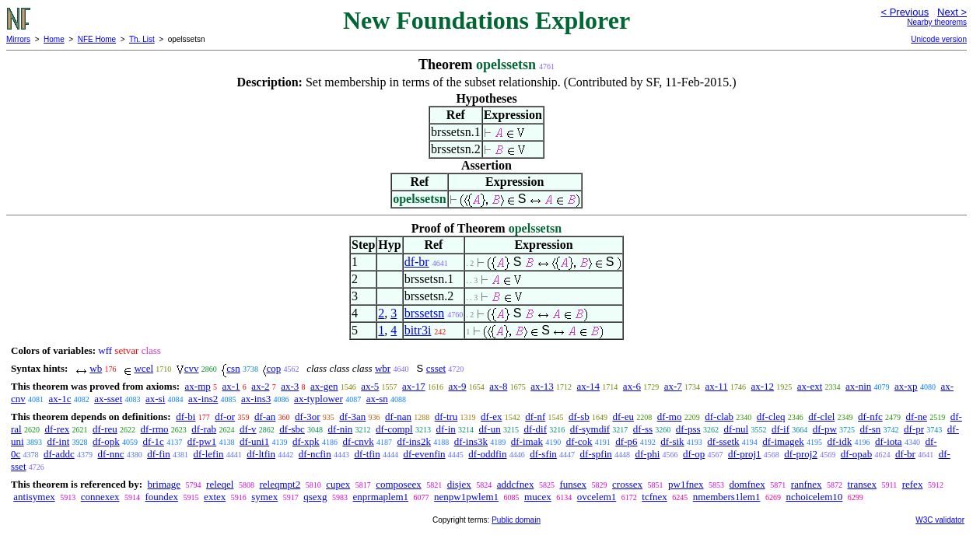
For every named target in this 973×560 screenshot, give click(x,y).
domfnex (747, 484)
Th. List (142, 39)
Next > (952, 12)
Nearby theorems (937, 22)
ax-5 (370, 386)
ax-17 (414, 386)
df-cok (579, 441)
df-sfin (543, 454)
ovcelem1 (597, 497)
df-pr (914, 429)
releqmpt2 (280, 484)
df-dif (535, 429)
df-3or (308, 416)
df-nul (736, 429)
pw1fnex (686, 484)
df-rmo (155, 429)
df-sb (579, 416)
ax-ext (810, 386)
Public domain (516, 520)
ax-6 (632, 386)
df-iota (889, 441)
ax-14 (589, 386)
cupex (338, 484)
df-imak (527, 441)
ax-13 (542, 386)
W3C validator (940, 520)
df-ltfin (261, 454)
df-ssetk (723, 441)
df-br (417, 262)
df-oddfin (487, 454)
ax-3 (290, 386)
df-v (248, 429)
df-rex (57, 429)
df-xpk (306, 441)
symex (264, 497)
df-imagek (783, 441)
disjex (459, 484)
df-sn (871, 429)
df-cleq (771, 416)
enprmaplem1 (381, 497)
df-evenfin (424, 454)
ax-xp (906, 386)
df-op (694, 454)
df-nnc (110, 454)
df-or (225, 416)
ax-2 (260, 386)
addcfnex (516, 484)
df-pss (688, 429)
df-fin (159, 454)
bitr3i (418, 330)
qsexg (315, 497)
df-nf (535, 416)
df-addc (59, 454)
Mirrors (18, 39)
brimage (164, 484)
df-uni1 (254, 441)
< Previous (905, 12)
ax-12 (762, 386)
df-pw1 (202, 441)
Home (54, 39)
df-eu (623, 416)
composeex (398, 484)
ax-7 (673, 386)
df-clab (719, 416)
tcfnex (654, 497)
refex (913, 484)
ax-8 (498, 386)
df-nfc (870, 416)
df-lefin (209, 454)
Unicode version (939, 39)
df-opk (106, 441)
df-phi (648, 454)
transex (863, 484)
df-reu (105, 429)
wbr (383, 368)
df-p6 (626, 441)
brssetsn (425, 313)
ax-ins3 (256, 399)
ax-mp (198, 386)
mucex (538, 497)
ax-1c (60, 399)
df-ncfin (315, 454)
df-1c (153, 441)
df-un (490, 429)
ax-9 (457, 386)
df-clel (821, 416)
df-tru (446, 416)
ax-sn (377, 399)
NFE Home (97, 39)
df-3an (352, 416)
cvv (192, 368)
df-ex (491, 416)
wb (96, 368)
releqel (220, 484)
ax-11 (717, 386)
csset (436, 368)
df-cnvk (358, 441)
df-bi (185, 416)
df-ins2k (414, 441)
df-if (780, 429)
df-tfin (367, 454)
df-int (58, 441)
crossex (627, 484)
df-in (445, 429)
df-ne (917, 416)
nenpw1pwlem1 (466, 497)
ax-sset (108, 399)
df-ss (643, 429)
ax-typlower (318, 399)
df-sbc (292, 429)
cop (273, 368)
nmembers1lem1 (727, 497)
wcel (143, 368)
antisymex (34, 497)
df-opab (856, 454)
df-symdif (590, 429)
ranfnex (807, 484)
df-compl (394, 429)
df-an (265, 416)
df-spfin (596, 454)
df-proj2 (801, 454)
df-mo (670, 416)
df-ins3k (471, 441)
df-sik (672, 441)
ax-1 (231, 386)
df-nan (398, 416)
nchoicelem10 (814, 497)
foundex (162, 497)
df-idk (839, 441)
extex (215, 497)
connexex (100, 497)
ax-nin (858, 386)
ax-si (155, 399)
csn (233, 368)
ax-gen (324, 386)
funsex (573, 484)
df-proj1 (745, 454)
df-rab (204, 429)
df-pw (825, 429)
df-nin (341, 429)
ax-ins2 (203, 399)
